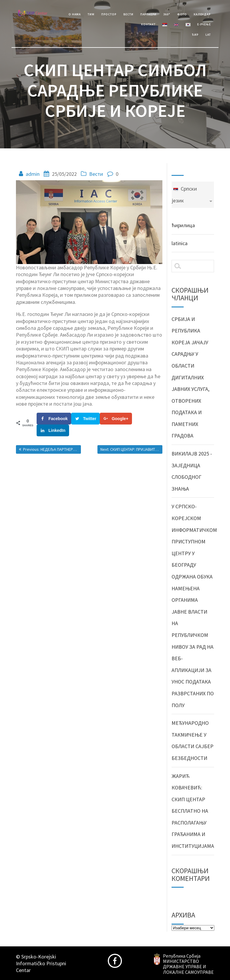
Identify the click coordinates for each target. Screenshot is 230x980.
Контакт (148, 24)
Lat (208, 35)
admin (33, 174)
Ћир (195, 35)
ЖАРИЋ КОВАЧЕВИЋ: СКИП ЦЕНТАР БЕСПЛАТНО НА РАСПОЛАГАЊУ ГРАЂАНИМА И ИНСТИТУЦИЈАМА (193, 811)
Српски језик (184, 195)
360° (167, 14)
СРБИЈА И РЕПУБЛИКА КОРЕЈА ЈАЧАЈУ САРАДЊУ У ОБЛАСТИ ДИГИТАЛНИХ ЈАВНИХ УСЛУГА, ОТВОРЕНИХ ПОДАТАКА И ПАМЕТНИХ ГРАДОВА (190, 377)
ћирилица (183, 225)
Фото (182, 14)
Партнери (148, 14)
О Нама (75, 14)
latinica (180, 243)
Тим (91, 14)
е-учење (204, 24)
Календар (202, 14)
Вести (128, 14)
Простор (109, 14)
